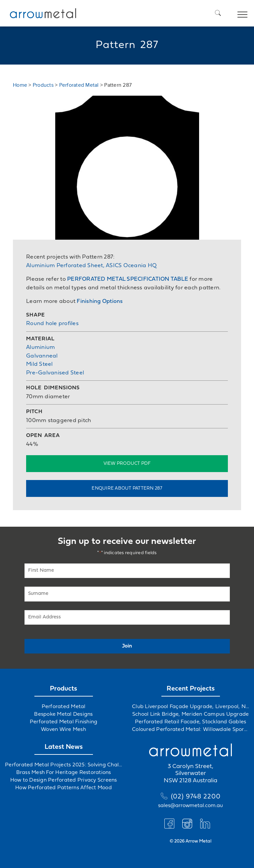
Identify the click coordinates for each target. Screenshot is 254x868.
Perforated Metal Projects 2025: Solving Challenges (63, 765)
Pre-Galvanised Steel (55, 373)
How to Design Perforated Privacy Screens (64, 780)
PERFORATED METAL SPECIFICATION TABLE (128, 279)
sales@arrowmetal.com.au (190, 806)
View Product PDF (127, 464)
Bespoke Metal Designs (63, 714)
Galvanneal (42, 356)
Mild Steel (40, 364)
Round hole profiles (52, 324)
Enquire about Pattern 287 (127, 488)
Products (43, 85)
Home (20, 85)
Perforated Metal (79, 85)
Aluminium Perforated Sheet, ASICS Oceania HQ (91, 266)
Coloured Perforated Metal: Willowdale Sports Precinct (190, 730)
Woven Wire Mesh (63, 730)
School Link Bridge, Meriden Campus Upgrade (191, 714)
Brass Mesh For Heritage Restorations (64, 773)
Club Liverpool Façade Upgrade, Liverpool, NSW (190, 707)
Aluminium (41, 347)
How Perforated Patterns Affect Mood (63, 788)
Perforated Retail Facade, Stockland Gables (191, 722)
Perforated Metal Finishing (64, 722)
